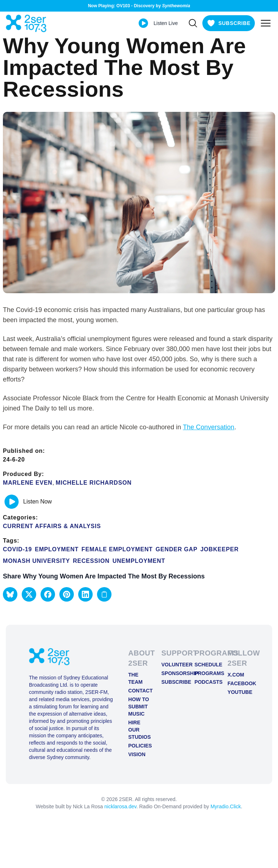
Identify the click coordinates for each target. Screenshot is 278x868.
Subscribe (172, 682)
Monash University (36, 561)
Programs (205, 673)
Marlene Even (28, 483)
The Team (135, 678)
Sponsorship (172, 673)
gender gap (177, 549)
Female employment (117, 549)
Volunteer (172, 665)
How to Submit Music (138, 707)
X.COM (236, 675)
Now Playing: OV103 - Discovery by (139, 6)
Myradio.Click (226, 806)
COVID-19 (17, 549)
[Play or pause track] (12, 502)
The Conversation (208, 427)
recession (91, 561)
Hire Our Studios (139, 730)
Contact (139, 691)
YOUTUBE (238, 692)
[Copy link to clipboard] (104, 594)
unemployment (139, 561)
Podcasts (205, 682)
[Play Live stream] (143, 23)
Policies (139, 746)
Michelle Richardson (94, 483)
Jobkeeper (219, 549)
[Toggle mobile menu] (266, 23)
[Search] (193, 23)
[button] (10, 594)
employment (57, 549)
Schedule (205, 665)
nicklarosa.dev (120, 806)
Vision (137, 754)
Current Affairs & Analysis (52, 526)
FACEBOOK (238, 683)
